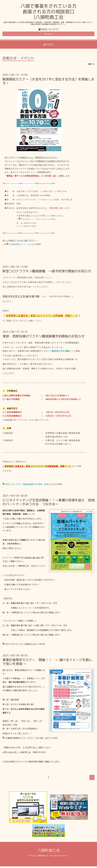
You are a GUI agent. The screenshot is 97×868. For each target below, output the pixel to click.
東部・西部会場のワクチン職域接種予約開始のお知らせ (44, 338)
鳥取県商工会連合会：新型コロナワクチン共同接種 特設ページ (42, 317)
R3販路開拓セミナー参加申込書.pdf (34, 221)
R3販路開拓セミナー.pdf (20, 246)
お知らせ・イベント (18, 60)
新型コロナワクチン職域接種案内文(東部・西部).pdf (29, 486)
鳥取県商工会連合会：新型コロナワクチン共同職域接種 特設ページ (38, 468)
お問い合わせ (48, 35)
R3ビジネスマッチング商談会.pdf (20, 646)
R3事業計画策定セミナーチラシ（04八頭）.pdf (27, 740)
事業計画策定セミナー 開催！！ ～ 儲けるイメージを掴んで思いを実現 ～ (47, 663)
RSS (92, 66)
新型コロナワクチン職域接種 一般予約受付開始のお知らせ (47, 273)
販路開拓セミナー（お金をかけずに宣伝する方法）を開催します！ (48, 83)
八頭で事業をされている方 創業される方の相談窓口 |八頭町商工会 (48, 12)
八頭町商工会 (48, 852)
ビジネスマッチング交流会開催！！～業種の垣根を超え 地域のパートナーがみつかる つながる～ (48, 504)
